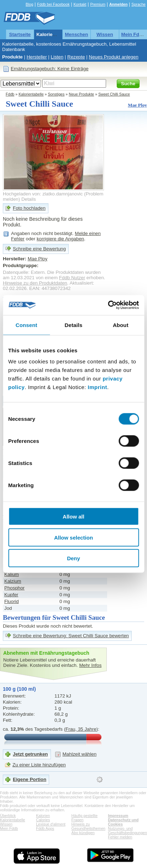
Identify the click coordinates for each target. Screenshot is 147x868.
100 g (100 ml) (19, 689)
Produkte (12, 57)
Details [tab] (74, 325)
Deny (73, 558)
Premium (98, 4)
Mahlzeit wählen (80, 754)
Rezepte (76, 57)
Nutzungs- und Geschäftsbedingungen (127, 831)
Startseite (20, 34)
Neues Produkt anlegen (114, 57)
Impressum (118, 816)
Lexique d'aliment (51, 824)
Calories (43, 820)
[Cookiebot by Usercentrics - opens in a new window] (108, 305)
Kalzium (13, 581)
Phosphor (14, 588)
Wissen (105, 34)
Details (29, 199)
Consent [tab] (27, 325)
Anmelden (119, 4)
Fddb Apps (45, 828)
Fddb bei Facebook (53, 4)
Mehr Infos (90, 665)
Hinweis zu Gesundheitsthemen (88, 826)
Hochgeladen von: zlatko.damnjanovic (43, 194)
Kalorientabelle (53, 34)
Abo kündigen (83, 833)
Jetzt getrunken (30, 754)
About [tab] (121, 325)
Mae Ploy (137, 105)
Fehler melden (120, 837)
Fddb (10, 94)
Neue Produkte (81, 94)
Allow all (73, 517)
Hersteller (37, 57)
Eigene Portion (30, 779)
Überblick (8, 816)
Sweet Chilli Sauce (114, 94)
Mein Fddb (133, 34)
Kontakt (80, 4)
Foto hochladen (29, 208)
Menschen (76, 34)
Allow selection (73, 537)
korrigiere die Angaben (60, 239)
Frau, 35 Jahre (81, 729)
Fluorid (12, 601)
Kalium (12, 574)
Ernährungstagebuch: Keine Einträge (50, 69)
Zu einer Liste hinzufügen (39, 765)
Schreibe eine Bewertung (39, 249)
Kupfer (11, 595)
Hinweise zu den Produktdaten (35, 283)
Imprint (98, 387)
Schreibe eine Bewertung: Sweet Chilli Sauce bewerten (71, 636)
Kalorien (43, 816)
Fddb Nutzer (72, 278)
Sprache (138, 4)
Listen (57, 57)
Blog (29, 4)
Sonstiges (56, 94)
